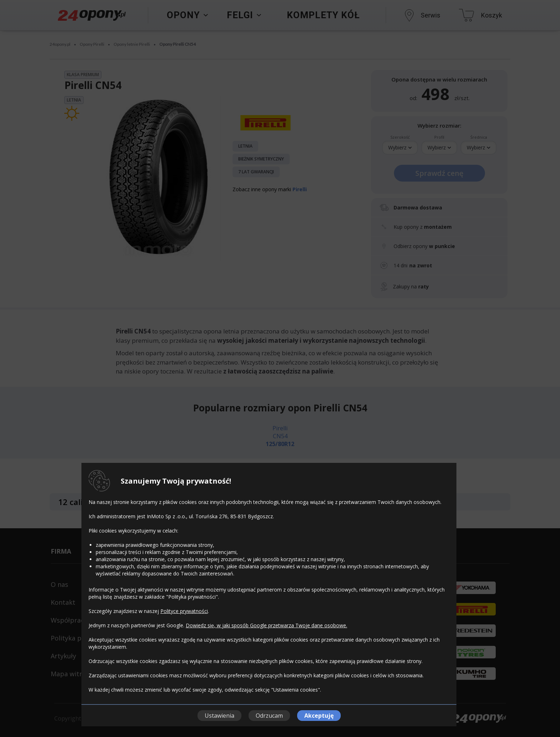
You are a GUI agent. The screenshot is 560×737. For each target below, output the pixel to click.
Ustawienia (219, 716)
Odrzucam (269, 716)
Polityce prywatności (184, 611)
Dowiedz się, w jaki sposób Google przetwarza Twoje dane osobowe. (266, 625)
